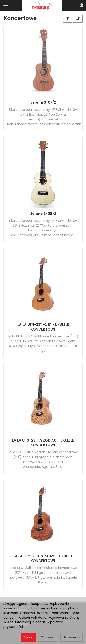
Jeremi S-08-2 (43, 214)
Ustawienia (71, 637)
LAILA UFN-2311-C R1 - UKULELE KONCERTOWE (43, 327)
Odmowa (48, 637)
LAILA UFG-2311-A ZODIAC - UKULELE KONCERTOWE (43, 443)
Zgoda (28, 637)
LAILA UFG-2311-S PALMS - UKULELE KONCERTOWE (43, 558)
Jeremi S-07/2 (43, 102)
